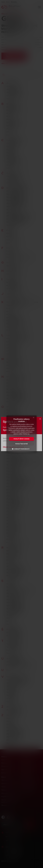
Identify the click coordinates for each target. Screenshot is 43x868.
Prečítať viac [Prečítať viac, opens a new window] (26, 434)
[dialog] (22, 434)
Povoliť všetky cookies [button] (22, 439)
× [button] (34, 418)
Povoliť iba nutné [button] (21, 444)
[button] (22, 449)
